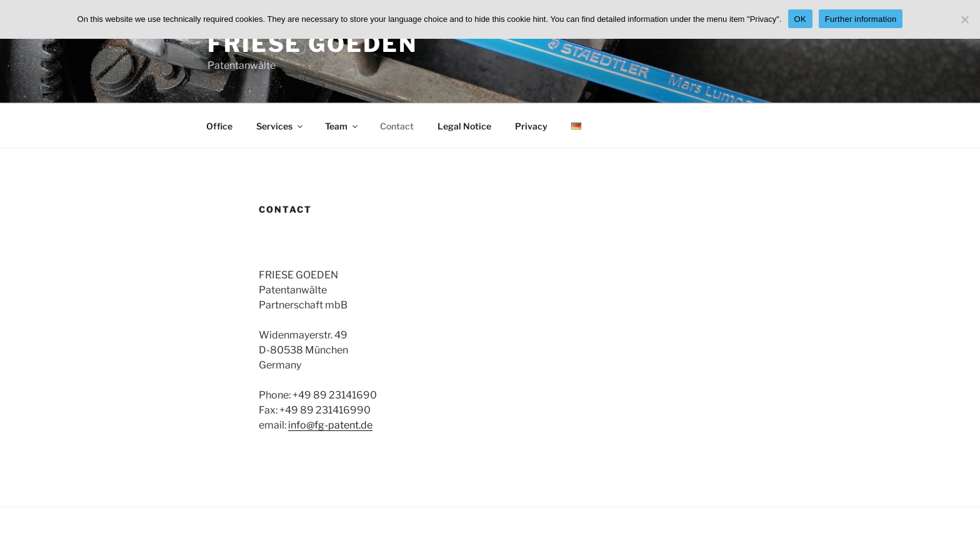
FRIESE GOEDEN (312, 44)
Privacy (531, 126)
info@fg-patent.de (330, 425)
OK (800, 19)
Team (342, 126)
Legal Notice (464, 126)
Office (219, 126)
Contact (397, 126)
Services (280, 126)
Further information (861, 19)
